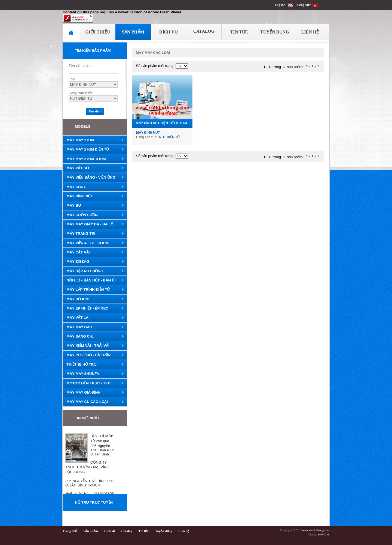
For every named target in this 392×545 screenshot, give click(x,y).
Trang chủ (70, 531)
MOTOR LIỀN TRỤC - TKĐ (93, 383)
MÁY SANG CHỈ (93, 336)
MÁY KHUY (93, 187)
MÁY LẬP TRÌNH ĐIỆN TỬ (93, 290)
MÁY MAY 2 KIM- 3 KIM (93, 159)
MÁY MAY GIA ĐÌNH (93, 393)
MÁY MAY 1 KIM (93, 140)
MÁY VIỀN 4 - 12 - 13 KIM (93, 243)
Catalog (204, 31)
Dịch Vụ (169, 32)
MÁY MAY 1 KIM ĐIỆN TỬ (93, 149)
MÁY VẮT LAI (93, 318)
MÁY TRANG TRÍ (93, 234)
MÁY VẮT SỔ (93, 168)
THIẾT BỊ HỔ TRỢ (93, 365)
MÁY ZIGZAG (93, 262)
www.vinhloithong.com (316, 530)
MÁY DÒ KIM (93, 299)
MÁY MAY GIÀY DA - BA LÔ (93, 224)
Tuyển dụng (164, 531)
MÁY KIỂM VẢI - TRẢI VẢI (93, 346)
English (284, 5)
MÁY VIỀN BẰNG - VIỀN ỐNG (93, 177)
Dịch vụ (110, 531)
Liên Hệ (310, 32)
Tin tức (144, 531)
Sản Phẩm (133, 32)
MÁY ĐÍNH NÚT (93, 196)
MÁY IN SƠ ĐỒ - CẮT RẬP (93, 355)
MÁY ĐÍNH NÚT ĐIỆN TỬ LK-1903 (161, 123)
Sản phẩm (91, 531)
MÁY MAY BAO (93, 327)
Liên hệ (184, 531)
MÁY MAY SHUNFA (93, 374)
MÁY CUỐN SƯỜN (93, 215)
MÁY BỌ (93, 206)
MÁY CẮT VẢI (93, 252)
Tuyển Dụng (275, 32)
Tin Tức (239, 32)
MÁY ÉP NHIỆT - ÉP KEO (93, 308)
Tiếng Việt (307, 5)
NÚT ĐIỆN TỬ (169, 137)
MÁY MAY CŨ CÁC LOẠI (93, 402)
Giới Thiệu (98, 32)
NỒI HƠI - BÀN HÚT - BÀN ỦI (93, 280)
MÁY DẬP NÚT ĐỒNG (93, 271)
